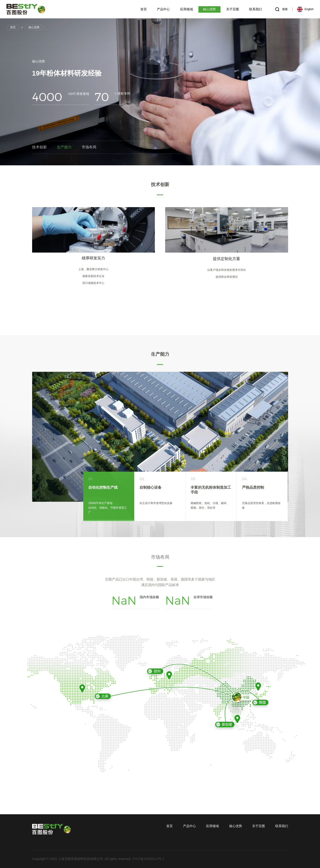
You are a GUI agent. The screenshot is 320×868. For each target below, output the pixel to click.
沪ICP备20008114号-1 (148, 859)
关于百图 (259, 826)
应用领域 (212, 826)
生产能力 (64, 148)
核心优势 (34, 27)
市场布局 (89, 148)
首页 (13, 27)
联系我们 (282, 826)
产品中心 (189, 826)
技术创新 (39, 148)
